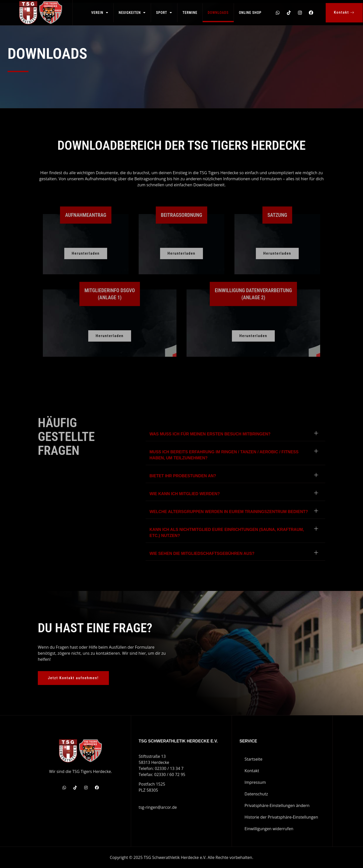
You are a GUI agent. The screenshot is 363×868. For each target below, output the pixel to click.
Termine (190, 13)
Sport (164, 13)
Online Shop (250, 13)
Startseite (253, 759)
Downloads (218, 13)
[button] (235, 434)
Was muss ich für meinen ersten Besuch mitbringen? (210, 434)
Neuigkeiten (132, 13)
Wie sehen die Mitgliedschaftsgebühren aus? (202, 553)
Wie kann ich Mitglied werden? (185, 494)
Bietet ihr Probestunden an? (183, 476)
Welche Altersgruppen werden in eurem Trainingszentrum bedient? (229, 512)
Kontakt (252, 771)
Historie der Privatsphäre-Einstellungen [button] (281, 817)
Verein (100, 13)
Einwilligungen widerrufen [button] (269, 829)
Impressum (255, 782)
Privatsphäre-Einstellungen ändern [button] (277, 805)
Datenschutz (256, 794)
